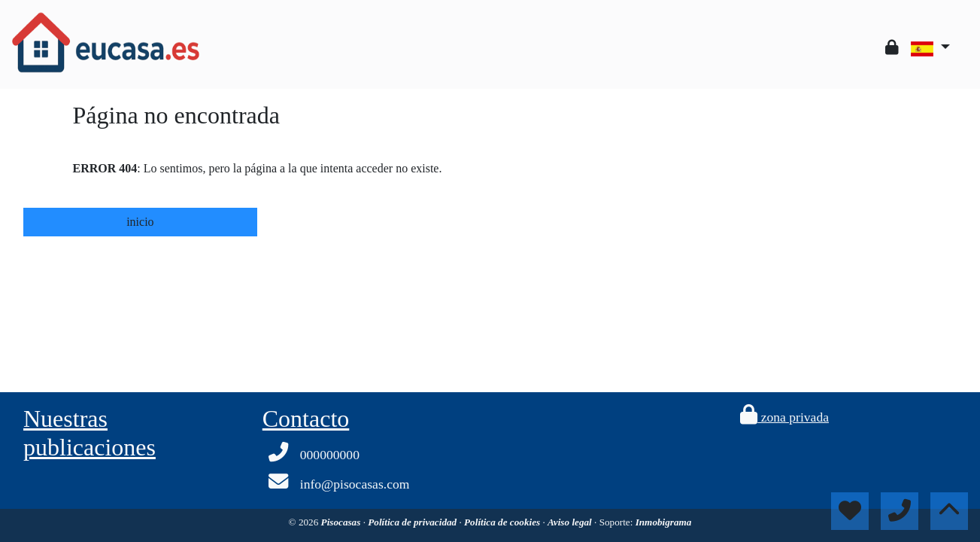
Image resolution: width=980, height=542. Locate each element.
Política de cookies (503, 522)
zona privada (784, 417)
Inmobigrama (664, 522)
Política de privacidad (413, 522)
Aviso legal (571, 522)
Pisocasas (342, 522)
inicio (140, 222)
